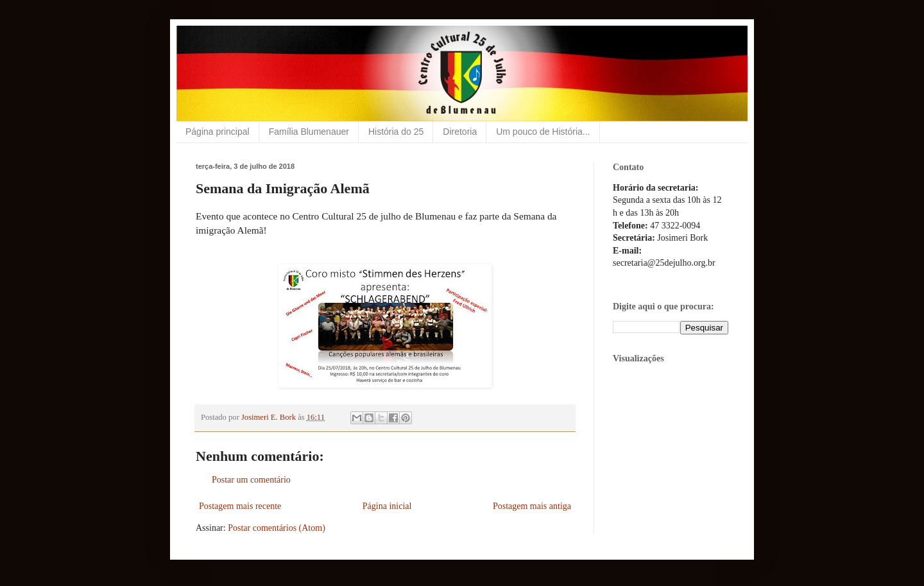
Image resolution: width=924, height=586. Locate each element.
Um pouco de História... (543, 132)
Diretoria (460, 132)
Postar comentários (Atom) (277, 528)
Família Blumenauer (309, 132)
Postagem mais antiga (532, 506)
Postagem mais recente (240, 506)
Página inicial (387, 506)
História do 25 (396, 132)
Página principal (218, 132)
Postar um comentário (251, 480)
